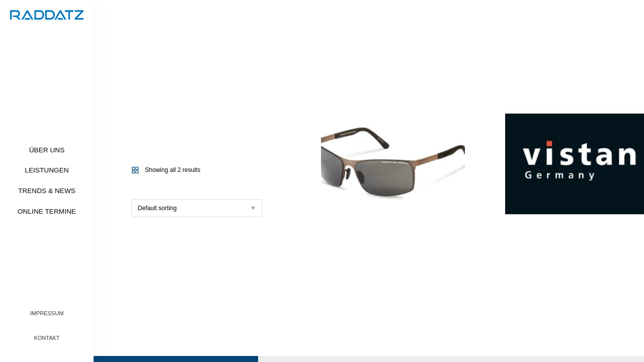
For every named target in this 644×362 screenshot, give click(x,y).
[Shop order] (197, 208)
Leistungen (47, 170)
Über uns (47, 150)
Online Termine (47, 211)
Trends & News (47, 191)
